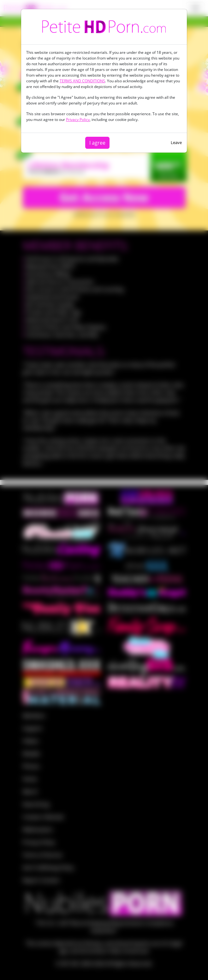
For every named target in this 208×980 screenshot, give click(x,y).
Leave (176, 142)
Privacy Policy (78, 119)
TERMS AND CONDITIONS (82, 81)
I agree (97, 143)
